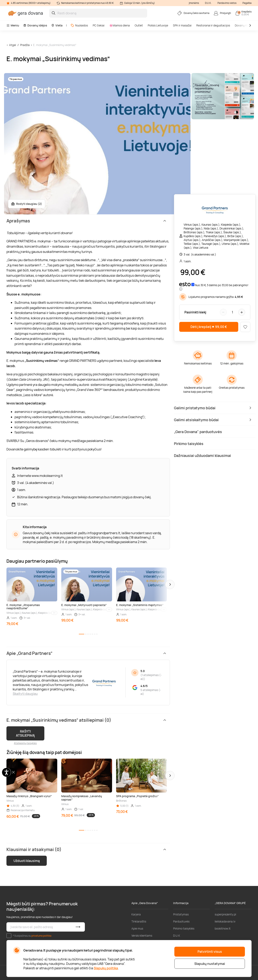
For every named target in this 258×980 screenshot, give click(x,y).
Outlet (139, 25)
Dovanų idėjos (35, 25)
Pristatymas (181, 914)
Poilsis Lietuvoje (158, 25)
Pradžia (25, 45)
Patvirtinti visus (210, 952)
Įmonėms (194, 3)
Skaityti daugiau (25, 694)
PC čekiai (99, 25)
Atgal (12, 45)
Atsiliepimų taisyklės (25, 743)
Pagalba (247, 3)
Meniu (13, 25)
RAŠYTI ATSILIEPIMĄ (25, 733)
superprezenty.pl (225, 914)
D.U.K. (208, 3)
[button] (170, 584)
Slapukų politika (106, 968)
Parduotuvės (181, 921)
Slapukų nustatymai (210, 964)
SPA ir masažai (182, 25)
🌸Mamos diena (120, 25)
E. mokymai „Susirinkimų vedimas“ (55, 45)
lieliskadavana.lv (225, 921)
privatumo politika (41, 936)
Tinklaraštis (139, 921)
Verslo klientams (142, 936)
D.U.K (177, 936)
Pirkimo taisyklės (184, 928)
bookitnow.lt (223, 928)
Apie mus (137, 928)
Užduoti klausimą (27, 861)
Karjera (136, 914)
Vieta (57, 25)
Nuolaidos (79, 25)
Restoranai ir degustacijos (213, 25)
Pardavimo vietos (227, 3)
